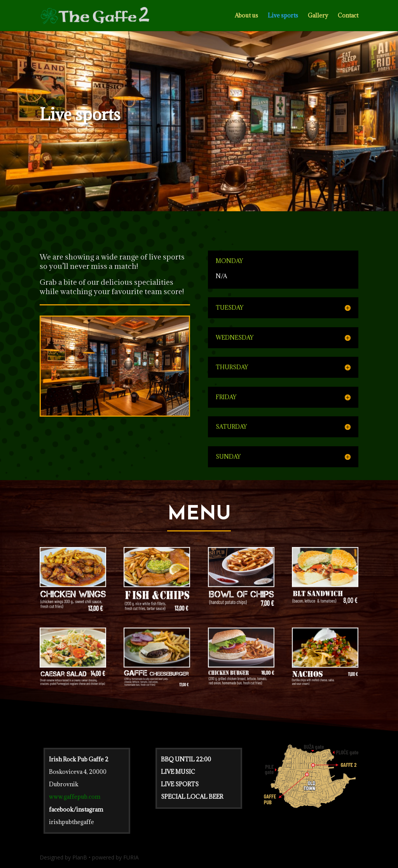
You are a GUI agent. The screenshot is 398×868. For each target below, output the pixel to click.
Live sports (283, 16)
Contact (348, 16)
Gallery (318, 16)
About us (246, 16)
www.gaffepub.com (75, 797)
